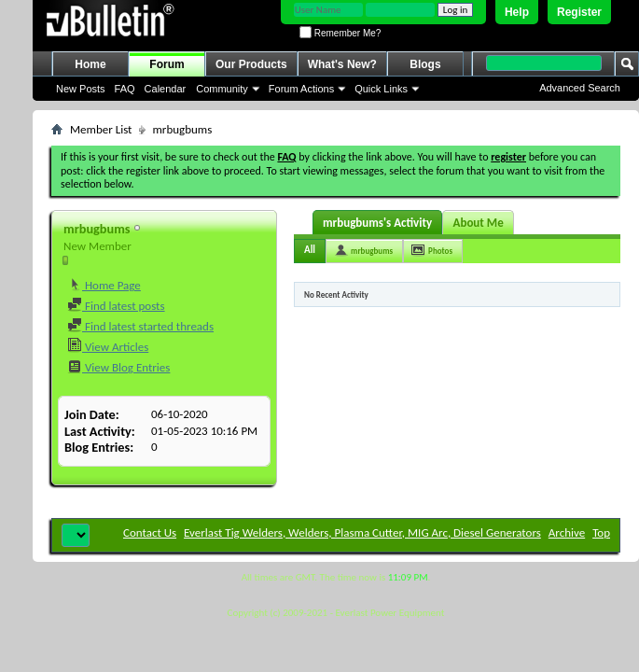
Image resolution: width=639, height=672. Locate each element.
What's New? (342, 64)
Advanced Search (580, 88)
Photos (440, 251)
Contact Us (150, 532)
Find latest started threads (140, 326)
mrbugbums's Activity (377, 223)
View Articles (108, 347)
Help (517, 12)
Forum (167, 64)
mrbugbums (372, 251)
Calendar (166, 89)
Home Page (104, 285)
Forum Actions (301, 89)
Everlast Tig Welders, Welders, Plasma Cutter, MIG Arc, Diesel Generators (362, 532)
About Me (479, 223)
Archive (567, 532)
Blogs (425, 64)
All (310, 250)
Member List (101, 129)
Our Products (251, 64)
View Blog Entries (118, 367)
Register (579, 12)
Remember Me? (340, 33)
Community (222, 89)
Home (90, 64)
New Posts (81, 89)
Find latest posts (116, 306)
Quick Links (381, 89)
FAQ (125, 89)
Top (601, 532)
